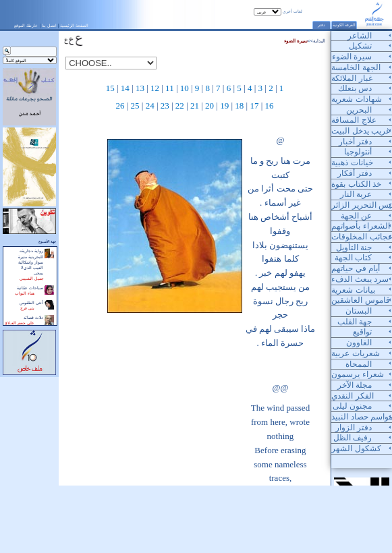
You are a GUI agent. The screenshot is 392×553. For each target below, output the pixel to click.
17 (254, 106)
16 (270, 106)
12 (155, 88)
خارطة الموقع (26, 25)
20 (209, 106)
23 (165, 106)
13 (140, 88)
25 (135, 106)
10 (185, 88)
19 (224, 106)
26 (120, 106)
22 (180, 106)
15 (110, 88)
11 (170, 88)
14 (125, 88)
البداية (319, 41)
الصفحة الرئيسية (74, 25)
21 (195, 106)
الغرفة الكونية (344, 25)
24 (150, 106)
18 (239, 106)
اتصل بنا (49, 25)
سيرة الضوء (296, 41)
